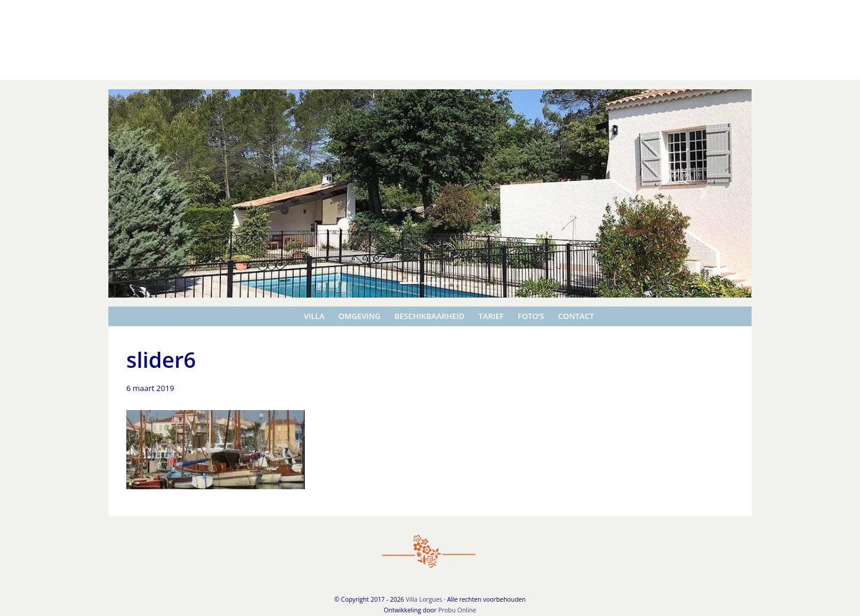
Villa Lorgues (27, 11)
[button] (157, 193)
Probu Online (457, 610)
